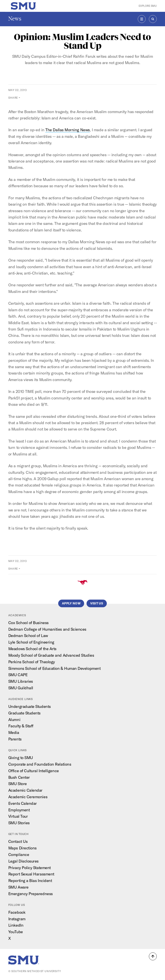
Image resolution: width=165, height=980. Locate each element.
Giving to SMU (21, 758)
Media (14, 732)
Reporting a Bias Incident (30, 881)
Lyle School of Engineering (31, 642)
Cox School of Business (28, 623)
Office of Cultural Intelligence (34, 771)
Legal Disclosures (23, 861)
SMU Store (18, 784)
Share (13, 98)
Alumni (14, 720)
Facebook (17, 912)
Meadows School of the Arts (32, 649)
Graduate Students (24, 713)
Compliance (19, 855)
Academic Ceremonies (28, 797)
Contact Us (18, 841)
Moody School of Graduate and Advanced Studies (51, 655)
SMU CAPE (18, 675)
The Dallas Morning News (67, 130)
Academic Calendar (25, 790)
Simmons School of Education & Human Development (54, 668)
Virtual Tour (18, 816)
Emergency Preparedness (31, 894)
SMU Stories (19, 823)
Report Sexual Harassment (31, 874)
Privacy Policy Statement (30, 868)
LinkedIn (16, 925)
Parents (15, 739)
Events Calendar (23, 803)
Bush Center (19, 777)
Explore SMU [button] (148, 6)
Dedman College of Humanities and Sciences (47, 629)
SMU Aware (18, 887)
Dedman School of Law (28, 636)
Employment (19, 810)
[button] (153, 956)
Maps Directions (22, 848)
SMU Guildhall (21, 688)
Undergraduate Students (30, 706)
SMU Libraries (21, 681)
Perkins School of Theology (32, 662)
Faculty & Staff (21, 726)
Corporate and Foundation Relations (40, 764)
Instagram (17, 919)
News (15, 19)
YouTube (16, 932)
